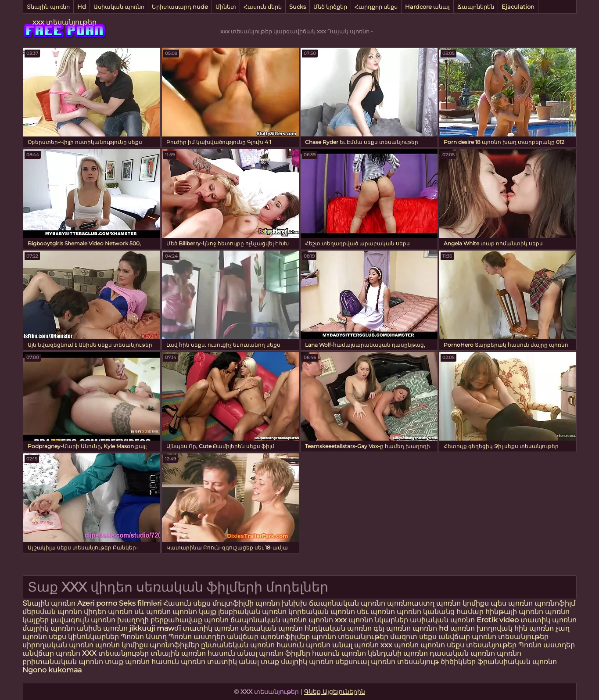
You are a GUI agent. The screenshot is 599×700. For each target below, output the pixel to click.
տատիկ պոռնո (549, 620)
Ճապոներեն (476, 7)
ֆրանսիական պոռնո (517, 662)
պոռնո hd (430, 628)
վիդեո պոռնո (108, 612)
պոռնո (433, 645)
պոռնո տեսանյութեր (350, 637)
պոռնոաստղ (411, 603)
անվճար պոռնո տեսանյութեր (493, 637)
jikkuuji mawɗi (155, 628)
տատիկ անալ (233, 662)
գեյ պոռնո (392, 628)
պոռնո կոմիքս (463, 603)
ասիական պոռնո (442, 620)
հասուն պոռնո (303, 645)
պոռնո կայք (194, 612)
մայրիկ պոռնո (49, 628)
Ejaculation (518, 7)
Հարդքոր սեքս (376, 7)
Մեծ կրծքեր (330, 7)
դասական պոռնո (463, 653)
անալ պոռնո (355, 645)
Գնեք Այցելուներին (335, 692)
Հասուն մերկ (263, 7)
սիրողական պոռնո (58, 645)
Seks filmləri (141, 603)
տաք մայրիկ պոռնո (298, 662)
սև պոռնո (152, 612)
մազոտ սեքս (413, 637)
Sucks (298, 7)
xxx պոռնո (400, 645)
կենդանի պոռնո (399, 653)
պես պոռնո (512, 603)
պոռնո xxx (328, 620)
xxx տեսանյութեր (65, 22)
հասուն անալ (233, 653)
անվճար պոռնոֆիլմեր (268, 637)
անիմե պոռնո (102, 628)
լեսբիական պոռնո (252, 612)
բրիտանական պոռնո (64, 662)
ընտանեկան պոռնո (238, 645)
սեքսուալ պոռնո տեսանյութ (388, 662)
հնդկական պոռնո (338, 628)
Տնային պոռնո (48, 7)
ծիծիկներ (459, 662)
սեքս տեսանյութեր (482, 645)
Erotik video (499, 620)
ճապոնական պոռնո (347, 603)
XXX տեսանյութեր (116, 653)
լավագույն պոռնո (83, 620)
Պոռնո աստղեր (197, 637)
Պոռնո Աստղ (144, 637)
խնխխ (295, 603)
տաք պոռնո (127, 662)
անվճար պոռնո (51, 653)
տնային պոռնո (178, 653)
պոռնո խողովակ (481, 628)
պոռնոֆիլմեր (174, 645)
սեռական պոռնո (272, 628)
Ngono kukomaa (52, 670)
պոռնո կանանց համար (440, 612)
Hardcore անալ (427, 7)
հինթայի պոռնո (514, 612)
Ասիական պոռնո (119, 7)
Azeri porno (98, 603)
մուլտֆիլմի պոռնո (246, 603)
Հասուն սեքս (188, 603)
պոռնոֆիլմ (555, 603)
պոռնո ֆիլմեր (285, 653)
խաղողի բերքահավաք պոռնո (173, 620)
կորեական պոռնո (322, 612)
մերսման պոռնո (52, 612)
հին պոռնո (534, 628)
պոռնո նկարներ (378, 620)
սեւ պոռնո (376, 612)
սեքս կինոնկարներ (84, 637)
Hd (82, 7)
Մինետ (226, 7)
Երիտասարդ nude (180, 7)
